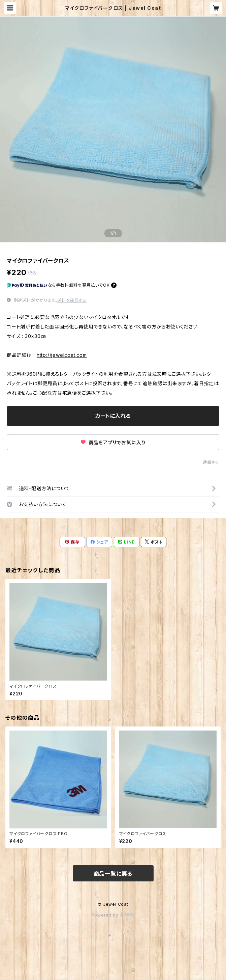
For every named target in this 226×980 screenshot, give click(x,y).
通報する (211, 462)
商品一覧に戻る (113, 874)
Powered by (113, 915)
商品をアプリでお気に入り (113, 442)
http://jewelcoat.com (62, 355)
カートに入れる (113, 416)
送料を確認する (72, 300)
